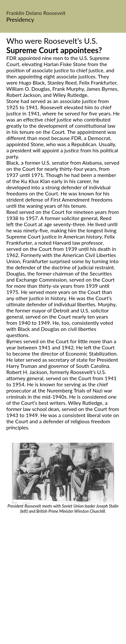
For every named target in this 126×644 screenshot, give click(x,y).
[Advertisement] (63, 580)
